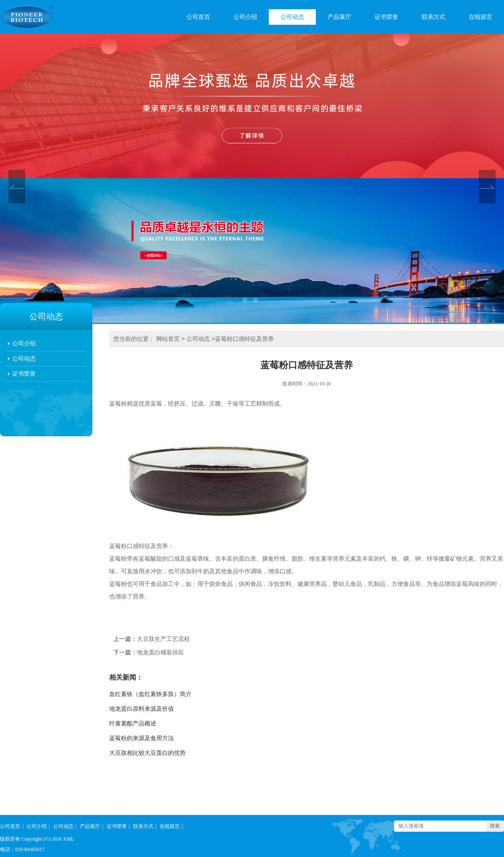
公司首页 (198, 17)
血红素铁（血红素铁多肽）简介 (150, 694)
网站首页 (168, 339)
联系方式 (433, 17)
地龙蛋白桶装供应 (160, 653)
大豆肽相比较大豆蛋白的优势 (147, 753)
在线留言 (480, 17)
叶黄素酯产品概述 (133, 724)
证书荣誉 (386, 17)
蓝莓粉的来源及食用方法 (142, 738)
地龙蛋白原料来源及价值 (142, 709)
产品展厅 (339, 17)
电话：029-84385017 (22, 849)
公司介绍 (245, 17)
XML (69, 839)
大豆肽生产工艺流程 (163, 639)
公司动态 (292, 17)
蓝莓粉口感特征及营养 (244, 339)
